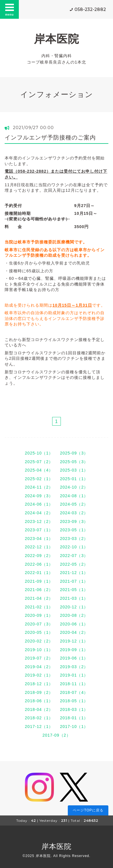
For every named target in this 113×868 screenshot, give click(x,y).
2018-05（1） (74, 701)
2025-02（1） (39, 479)
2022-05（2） (74, 564)
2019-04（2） (39, 667)
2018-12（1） (39, 684)
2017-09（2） (56, 735)
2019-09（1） (74, 650)
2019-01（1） (74, 675)
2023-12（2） (39, 521)
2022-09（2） (39, 556)
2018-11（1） (74, 684)
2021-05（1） (74, 590)
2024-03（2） (74, 513)
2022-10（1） (74, 547)
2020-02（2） (39, 641)
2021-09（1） (39, 581)
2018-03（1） (74, 709)
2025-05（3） (74, 462)
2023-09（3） (74, 521)
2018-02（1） (39, 718)
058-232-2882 (90, 10)
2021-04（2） (39, 598)
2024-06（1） (39, 504)
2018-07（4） (74, 692)
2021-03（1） (74, 598)
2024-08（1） (74, 496)
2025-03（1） (74, 470)
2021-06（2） (39, 590)
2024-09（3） (39, 496)
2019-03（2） (74, 667)
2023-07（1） (39, 530)
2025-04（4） (39, 470)
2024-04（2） (39, 513)
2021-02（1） (39, 607)
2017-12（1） (39, 727)
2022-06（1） (39, 564)
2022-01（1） (39, 573)
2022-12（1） (39, 547)
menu (10, 9)
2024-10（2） (74, 487)
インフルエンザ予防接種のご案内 (50, 137)
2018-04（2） (39, 709)
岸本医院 (57, 39)
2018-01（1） (74, 718)
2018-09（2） (39, 692)
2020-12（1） (74, 607)
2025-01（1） (74, 479)
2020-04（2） (74, 632)
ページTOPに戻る (88, 810)
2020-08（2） (74, 615)
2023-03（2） (74, 539)
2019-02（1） (39, 675)
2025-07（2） (39, 462)
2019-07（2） (39, 658)
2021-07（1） (74, 581)
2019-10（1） (39, 650)
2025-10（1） (39, 453)
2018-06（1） (39, 701)
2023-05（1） (74, 530)
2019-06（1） (74, 658)
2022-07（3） (74, 556)
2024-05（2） (74, 504)
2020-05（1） (39, 632)
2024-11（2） (39, 487)
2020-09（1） (39, 615)
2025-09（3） (74, 453)
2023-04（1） (39, 539)
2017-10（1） (74, 727)
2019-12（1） (74, 641)
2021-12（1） (74, 573)
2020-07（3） (39, 624)
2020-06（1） (74, 624)
